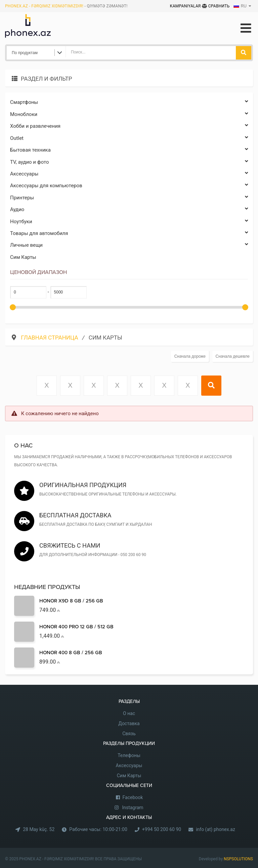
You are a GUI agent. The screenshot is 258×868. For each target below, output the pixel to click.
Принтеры (129, 198)
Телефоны (129, 755)
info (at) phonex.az (216, 829)
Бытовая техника (129, 150)
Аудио (129, 210)
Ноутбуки (129, 222)
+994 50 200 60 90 (162, 829)
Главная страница (50, 338)
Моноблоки (129, 114)
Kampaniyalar (186, 6)
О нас (129, 713)
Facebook (133, 797)
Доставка (129, 723)
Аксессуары (129, 174)
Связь (129, 734)
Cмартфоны (129, 102)
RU (240, 6)
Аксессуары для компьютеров (129, 186)
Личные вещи (129, 245)
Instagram (133, 807)
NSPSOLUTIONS (238, 859)
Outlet (129, 138)
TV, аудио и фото (129, 162)
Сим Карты (23, 257)
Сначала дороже (190, 356)
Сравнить (216, 6)
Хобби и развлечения (129, 126)
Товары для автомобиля (129, 233)
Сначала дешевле (233, 356)
